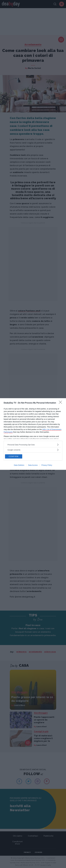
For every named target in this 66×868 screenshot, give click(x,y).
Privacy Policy (47, 465)
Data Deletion (19, 465)
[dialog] (33, 434)
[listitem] (33, 445)
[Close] (61, 403)
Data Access (33, 465)
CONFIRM (14, 456)
